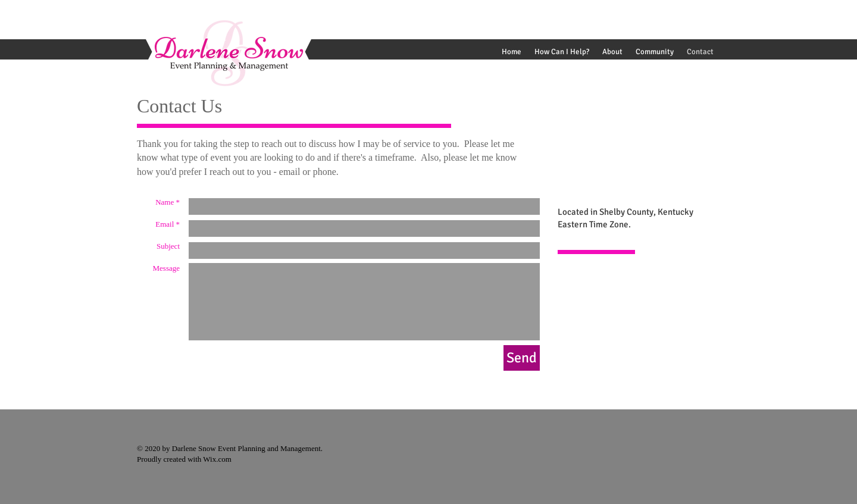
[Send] (522, 358)
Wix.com (216, 459)
